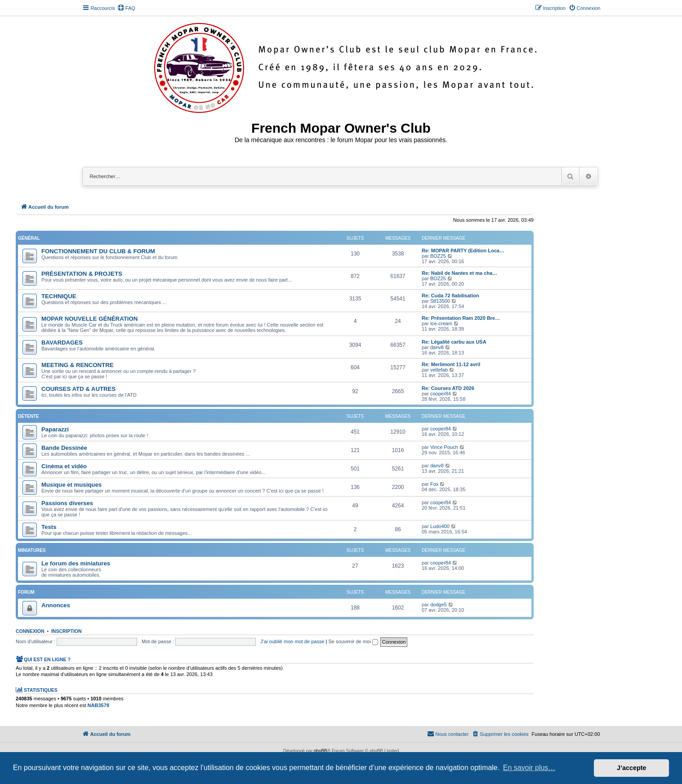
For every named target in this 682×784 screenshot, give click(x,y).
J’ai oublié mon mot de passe (292, 641)
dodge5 (439, 605)
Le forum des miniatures (76, 563)
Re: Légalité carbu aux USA (454, 342)
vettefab (439, 370)
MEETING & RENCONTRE (77, 365)
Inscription (67, 631)
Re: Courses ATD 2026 (448, 388)
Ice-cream (441, 323)
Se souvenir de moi (353, 641)
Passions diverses (67, 503)
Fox (434, 484)
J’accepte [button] (632, 768)
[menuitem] (126, 8)
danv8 (437, 347)
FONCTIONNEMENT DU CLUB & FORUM (98, 251)
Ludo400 (440, 526)
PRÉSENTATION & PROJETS (82, 274)
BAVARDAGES (62, 343)
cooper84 (441, 394)
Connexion (30, 631)
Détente (29, 416)
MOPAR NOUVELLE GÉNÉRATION (89, 319)
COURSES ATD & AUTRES (78, 389)
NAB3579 (98, 705)
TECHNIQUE (59, 296)
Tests (49, 527)
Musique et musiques (71, 485)
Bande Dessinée (64, 448)
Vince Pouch (444, 447)
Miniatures (32, 550)
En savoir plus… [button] (529, 768)
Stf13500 (440, 301)
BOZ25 (438, 256)
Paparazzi (55, 429)
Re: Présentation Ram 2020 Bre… (461, 318)
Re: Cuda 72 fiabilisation (450, 296)
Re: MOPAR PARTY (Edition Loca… (463, 251)
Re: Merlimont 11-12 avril (451, 364)
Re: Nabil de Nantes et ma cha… (459, 273)
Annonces (56, 605)
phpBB (321, 751)
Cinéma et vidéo (64, 466)
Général (29, 238)
